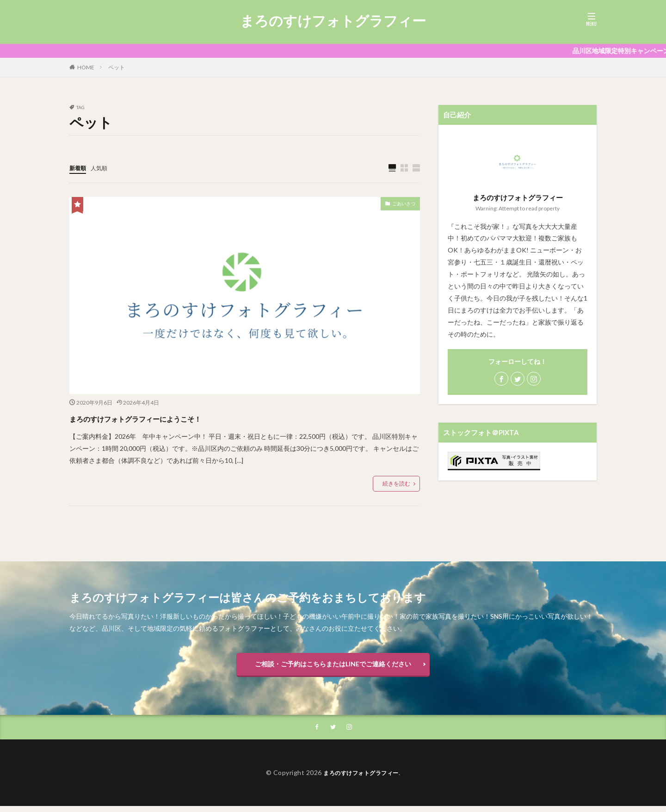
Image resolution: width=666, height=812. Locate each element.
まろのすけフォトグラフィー (333, 21)
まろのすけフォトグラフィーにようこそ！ (179, 418)
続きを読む (396, 484)
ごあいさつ (399, 206)
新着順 (79, 168)
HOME (86, 67)
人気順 (103, 168)
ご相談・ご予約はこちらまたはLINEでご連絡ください (333, 667)
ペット (117, 67)
